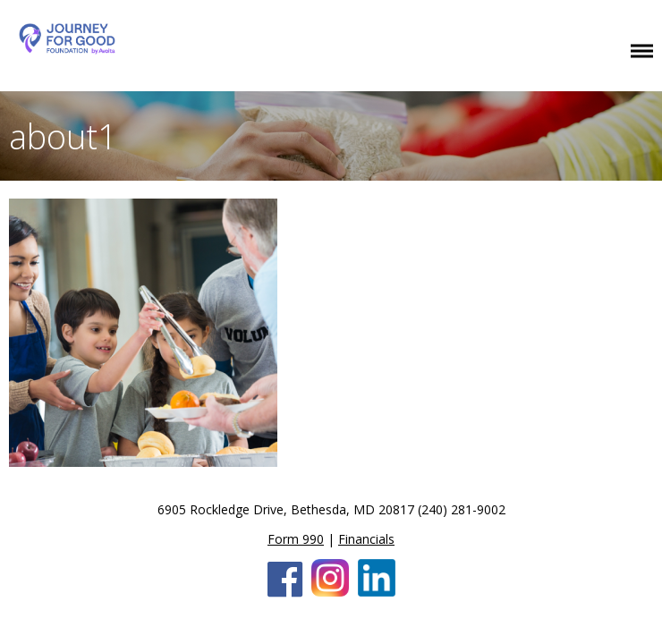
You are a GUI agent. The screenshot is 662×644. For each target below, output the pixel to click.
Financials (366, 539)
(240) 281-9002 (462, 509)
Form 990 (296, 539)
